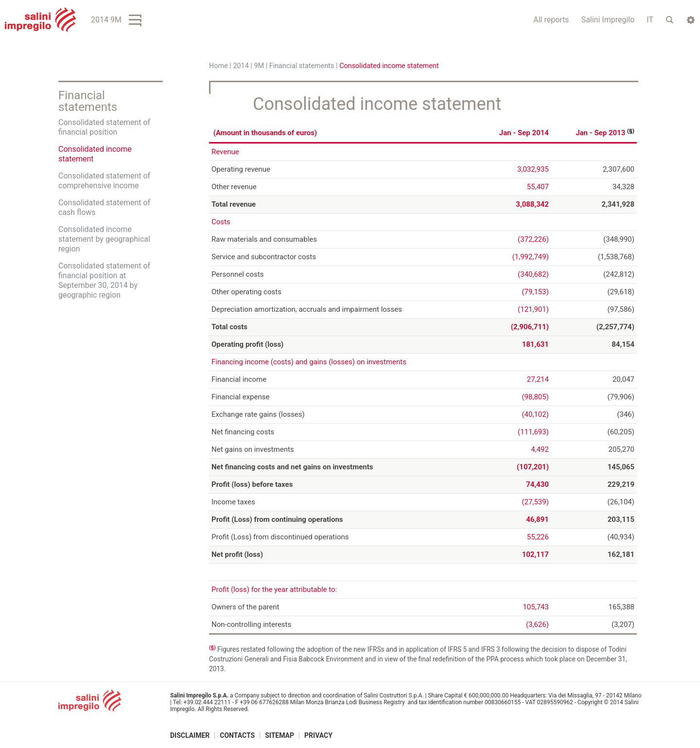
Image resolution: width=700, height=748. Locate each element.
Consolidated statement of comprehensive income (104, 181)
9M (259, 66)
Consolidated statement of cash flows (104, 207)
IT (650, 20)
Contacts (237, 735)
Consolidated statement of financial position (104, 127)
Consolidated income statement (95, 154)
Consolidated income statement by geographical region (104, 239)
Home (219, 66)
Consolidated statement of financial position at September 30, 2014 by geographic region (104, 280)
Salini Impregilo (608, 20)
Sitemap (280, 735)
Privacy (318, 735)
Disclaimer (190, 735)
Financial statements (302, 66)
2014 (241, 66)
